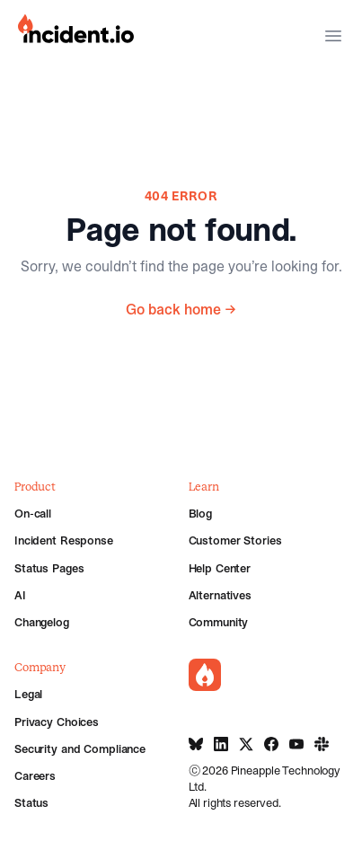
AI (20, 595)
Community (219, 622)
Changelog (42, 622)
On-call (33, 513)
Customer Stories (235, 540)
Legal (28, 694)
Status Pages (49, 568)
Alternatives (220, 595)
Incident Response (64, 540)
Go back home (181, 309)
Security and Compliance (80, 748)
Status (31, 802)
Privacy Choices (57, 722)
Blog (200, 513)
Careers (35, 775)
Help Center (220, 568)
